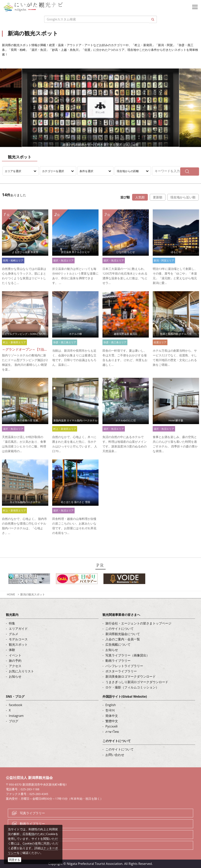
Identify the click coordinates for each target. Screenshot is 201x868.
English (111, 705)
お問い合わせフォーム (36, 845)
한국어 (110, 710)
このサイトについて (120, 629)
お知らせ (15, 676)
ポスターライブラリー (121, 671)
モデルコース (18, 639)
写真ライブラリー (32, 813)
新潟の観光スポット (33, 594)
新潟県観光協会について (123, 634)
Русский (111, 726)
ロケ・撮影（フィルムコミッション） (132, 687)
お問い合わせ (115, 755)
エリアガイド (18, 629)
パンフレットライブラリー (124, 666)
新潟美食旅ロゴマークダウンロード (131, 676)
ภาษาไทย (112, 732)
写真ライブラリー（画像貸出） (127, 655)
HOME (11, 594)
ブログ (14, 721)
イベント (15, 655)
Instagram (16, 716)
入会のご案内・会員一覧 (123, 639)
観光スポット (18, 644)
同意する (15, 860)
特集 (12, 623)
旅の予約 (15, 661)
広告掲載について (118, 644)
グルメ (14, 634)
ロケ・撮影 (28, 834)
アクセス (15, 666)
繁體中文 (112, 721)
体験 (12, 650)
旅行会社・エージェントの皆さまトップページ (138, 623)
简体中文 (112, 716)
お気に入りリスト (21, 671)
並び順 (125, 197)
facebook (16, 705)
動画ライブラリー (118, 661)
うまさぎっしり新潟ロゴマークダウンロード (137, 682)
